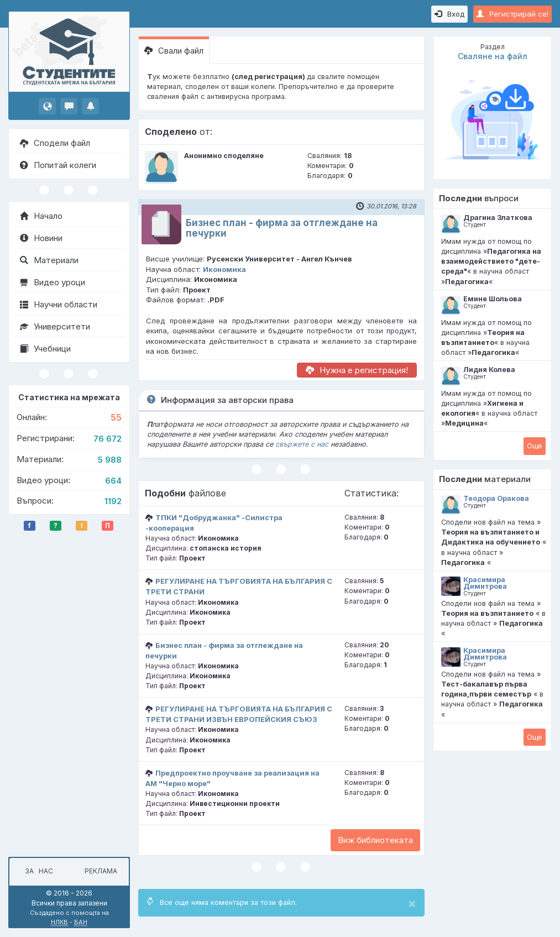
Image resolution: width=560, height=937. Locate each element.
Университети (55, 326)
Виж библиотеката (375, 840)
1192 (113, 501)
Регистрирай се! (512, 14)
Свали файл (174, 51)
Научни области (59, 304)
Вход (449, 14)
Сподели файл (55, 143)
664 (113, 481)
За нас (37, 871)
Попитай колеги (58, 165)
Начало (41, 216)
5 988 (110, 460)
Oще (535, 446)
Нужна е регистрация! (357, 370)
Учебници (45, 349)
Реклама (101, 871)
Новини (41, 238)
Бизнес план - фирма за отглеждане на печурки (282, 228)
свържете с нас (302, 444)
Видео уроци (53, 282)
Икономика (224, 269)
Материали (49, 260)
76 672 (108, 439)
